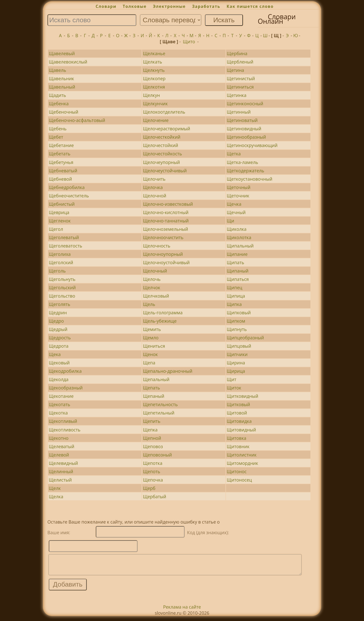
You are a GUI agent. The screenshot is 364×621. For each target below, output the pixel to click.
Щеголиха (60, 254)
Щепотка (153, 463)
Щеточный (239, 187)
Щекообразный (66, 388)
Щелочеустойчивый (165, 171)
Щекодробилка (65, 371)
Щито (189, 42)
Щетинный (239, 112)
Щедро (56, 321)
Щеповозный (157, 455)
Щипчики (237, 354)
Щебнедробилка (67, 187)
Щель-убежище (160, 321)
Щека (55, 354)
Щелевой (59, 455)
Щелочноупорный (163, 254)
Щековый (59, 363)
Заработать (206, 6)
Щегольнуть (62, 279)
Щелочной (154, 196)
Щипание (237, 254)
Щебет (56, 137)
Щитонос (237, 471)
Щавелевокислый (68, 62)
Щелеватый (62, 446)
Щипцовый (239, 346)
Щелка (56, 496)
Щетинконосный (245, 103)
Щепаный (154, 396)
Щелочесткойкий (162, 137)
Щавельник (61, 78)
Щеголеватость (65, 246)
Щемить (152, 329)
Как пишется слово (250, 6)
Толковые (135, 6)
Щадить (57, 95)
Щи (230, 221)
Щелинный (61, 471)
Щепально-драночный (168, 371)
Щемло (151, 338)
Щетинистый (241, 78)
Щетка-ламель (242, 162)
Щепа (149, 363)
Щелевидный (63, 463)
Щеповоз (153, 446)
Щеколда (59, 379)
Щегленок (60, 221)
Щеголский (61, 262)
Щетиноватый (242, 120)
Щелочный (155, 271)
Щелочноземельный (165, 229)
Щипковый (239, 313)
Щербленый (240, 62)
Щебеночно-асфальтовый (77, 120)
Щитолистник (242, 455)
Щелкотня (154, 87)
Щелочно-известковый (168, 204)
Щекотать (60, 404)
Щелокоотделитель (164, 112)
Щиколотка (239, 237)
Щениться (154, 346)
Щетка (234, 154)
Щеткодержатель (245, 171)
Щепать (151, 388)
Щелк (55, 488)
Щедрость (60, 338)
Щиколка (237, 229)
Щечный (236, 212)
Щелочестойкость (162, 154)
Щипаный (238, 271)
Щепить (152, 421)
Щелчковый (156, 296)
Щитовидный (241, 430)
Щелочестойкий (160, 145)
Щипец (234, 287)
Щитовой (237, 413)
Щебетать (60, 154)
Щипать (235, 262)
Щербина (237, 53)
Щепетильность (160, 404)
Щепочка (153, 480)
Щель (149, 304)
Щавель (57, 70)
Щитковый (238, 404)
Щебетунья (61, 162)
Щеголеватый (64, 237)
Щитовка (236, 438)
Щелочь (152, 279)
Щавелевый (62, 53)
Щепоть (151, 471)
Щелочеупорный (161, 162)
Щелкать (152, 62)
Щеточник (238, 196)
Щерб (149, 488)
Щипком (236, 321)
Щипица (236, 296)
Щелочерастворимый (166, 129)
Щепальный (156, 379)
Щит (232, 379)
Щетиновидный (244, 129)
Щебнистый (62, 204)
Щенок (150, 354)
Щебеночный (64, 112)
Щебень (58, 129)
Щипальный (240, 246)
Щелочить (154, 179)
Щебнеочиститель (69, 196)
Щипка (234, 304)
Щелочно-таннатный (166, 221)
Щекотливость (65, 430)
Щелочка (153, 187)
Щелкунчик (155, 103)
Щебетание (61, 145)
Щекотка (58, 413)
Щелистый (60, 480)
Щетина (235, 70)
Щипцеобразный (245, 338)
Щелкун (151, 95)
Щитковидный (243, 396)
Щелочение (156, 120)
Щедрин (58, 313)
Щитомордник (242, 463)
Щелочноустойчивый (166, 262)
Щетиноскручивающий (252, 145)
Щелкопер (154, 78)
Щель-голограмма (163, 313)
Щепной (152, 438)
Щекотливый (63, 421)
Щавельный (62, 87)
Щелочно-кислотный (166, 212)
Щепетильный (159, 413)
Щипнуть (237, 329)
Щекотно (59, 438)
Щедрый (58, 329)
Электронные (169, 6)
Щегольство (62, 296)
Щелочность (156, 246)
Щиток (234, 388)
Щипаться (238, 279)
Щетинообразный (246, 137)
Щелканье (154, 53)
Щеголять (60, 304)
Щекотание (61, 396)
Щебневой (60, 179)
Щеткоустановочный (249, 179)
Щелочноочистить (163, 237)
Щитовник (238, 446)
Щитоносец (239, 480)
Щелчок (152, 287)
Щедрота (59, 346)
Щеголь (57, 271)
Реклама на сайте (182, 611)
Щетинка (237, 95)
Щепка (150, 430)
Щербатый (154, 496)
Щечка (234, 204)
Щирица (236, 371)
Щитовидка (239, 421)
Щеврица (59, 212)
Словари (106, 6)
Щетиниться (240, 87)
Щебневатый (63, 171)
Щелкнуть (154, 70)
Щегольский (62, 287)
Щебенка (59, 103)
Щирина (236, 363)
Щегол (56, 229)
